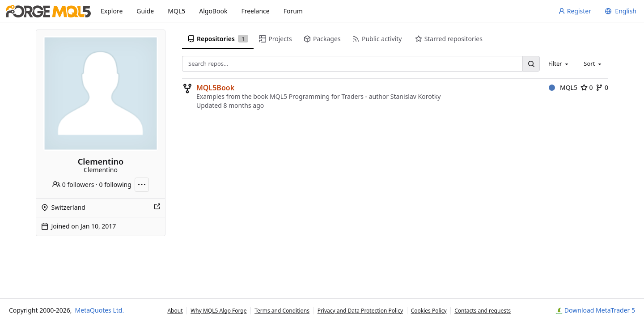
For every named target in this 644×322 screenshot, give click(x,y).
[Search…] (531, 64)
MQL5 (176, 11)
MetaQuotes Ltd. (100, 310)
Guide (145, 11)
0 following (115, 184)
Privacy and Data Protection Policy (360, 311)
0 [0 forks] (602, 87)
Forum (293, 11)
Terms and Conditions (282, 311)
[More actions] (142, 185)
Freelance (255, 11)
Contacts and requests (483, 311)
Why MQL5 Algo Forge (218, 311)
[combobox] (559, 64)
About (175, 311)
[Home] (49, 11)
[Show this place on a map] (157, 208)
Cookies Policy (429, 311)
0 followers (73, 184)
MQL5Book (215, 88)
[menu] (619, 11)
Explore (112, 11)
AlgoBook (213, 11)
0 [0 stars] (587, 87)
